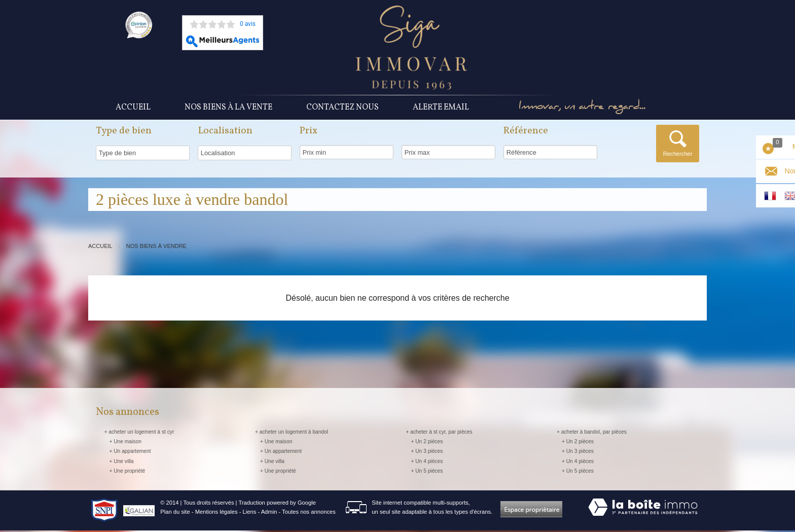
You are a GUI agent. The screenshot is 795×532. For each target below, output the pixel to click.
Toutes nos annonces (309, 513)
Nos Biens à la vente (228, 108)
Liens (250, 513)
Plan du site (175, 513)
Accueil (133, 108)
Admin (269, 513)
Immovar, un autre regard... (587, 108)
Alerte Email (441, 108)
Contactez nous (342, 108)
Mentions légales (216, 513)
